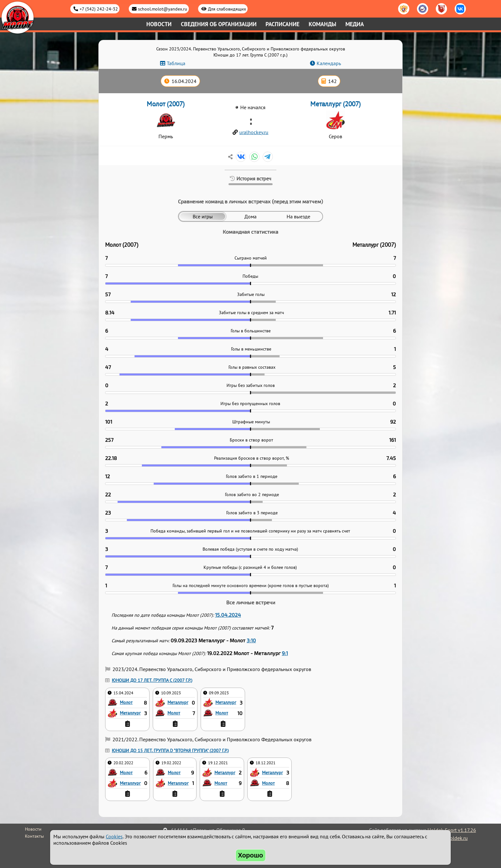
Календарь (329, 63)
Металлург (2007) (335, 104)
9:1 (285, 653)
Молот (126, 702)
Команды (322, 24)
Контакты (34, 836)
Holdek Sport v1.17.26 (452, 830)
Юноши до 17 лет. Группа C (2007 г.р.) (152, 680)
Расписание (282, 24)
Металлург (130, 713)
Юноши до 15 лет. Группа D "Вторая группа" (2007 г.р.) (170, 751)
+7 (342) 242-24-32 (99, 9)
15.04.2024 (228, 615)
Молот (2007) (166, 104)
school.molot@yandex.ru (163, 9)
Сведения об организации (219, 24)
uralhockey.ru (254, 132)
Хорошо (251, 855)
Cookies (114, 836)
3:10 (251, 640)
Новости (159, 24)
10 (240, 713)
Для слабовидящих (227, 9)
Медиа (355, 24)
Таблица (176, 63)
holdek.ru (457, 838)
